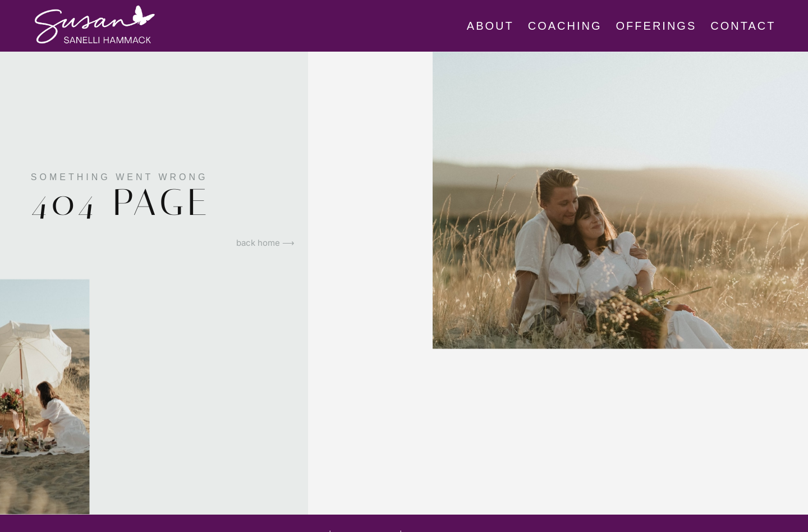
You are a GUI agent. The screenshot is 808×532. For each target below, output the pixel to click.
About (490, 26)
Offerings (656, 26)
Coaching (565, 26)
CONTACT (743, 26)
